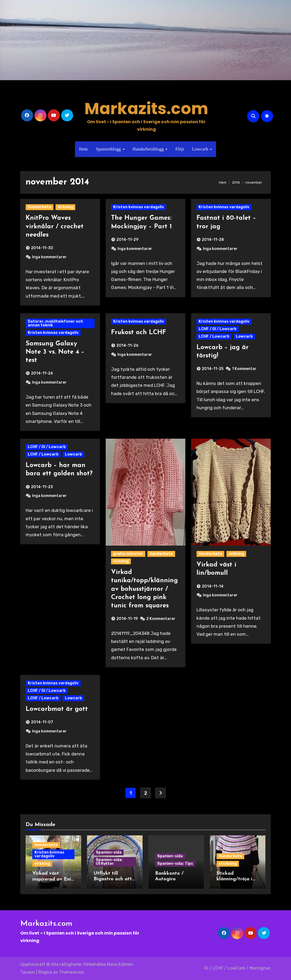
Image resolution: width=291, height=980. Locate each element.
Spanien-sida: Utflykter (109, 862)
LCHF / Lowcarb (214, 336)
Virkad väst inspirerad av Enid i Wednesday (53, 879)
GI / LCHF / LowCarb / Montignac (237, 968)
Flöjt (180, 149)
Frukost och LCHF (139, 333)
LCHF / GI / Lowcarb (218, 329)
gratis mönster (128, 554)
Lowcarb (201, 149)
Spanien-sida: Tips (175, 864)
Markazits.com (146, 109)
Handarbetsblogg (149, 149)
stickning (228, 864)
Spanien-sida (109, 852)
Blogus (45, 972)
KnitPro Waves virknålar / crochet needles (55, 226)
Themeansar (71, 972)
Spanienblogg (109, 149)
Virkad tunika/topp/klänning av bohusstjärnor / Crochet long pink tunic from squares (144, 589)
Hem (83, 149)
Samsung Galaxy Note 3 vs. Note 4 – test (55, 352)
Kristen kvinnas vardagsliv (139, 207)
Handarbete (40, 207)
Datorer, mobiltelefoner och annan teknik (55, 323)
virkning (65, 207)
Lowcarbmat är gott (57, 709)
